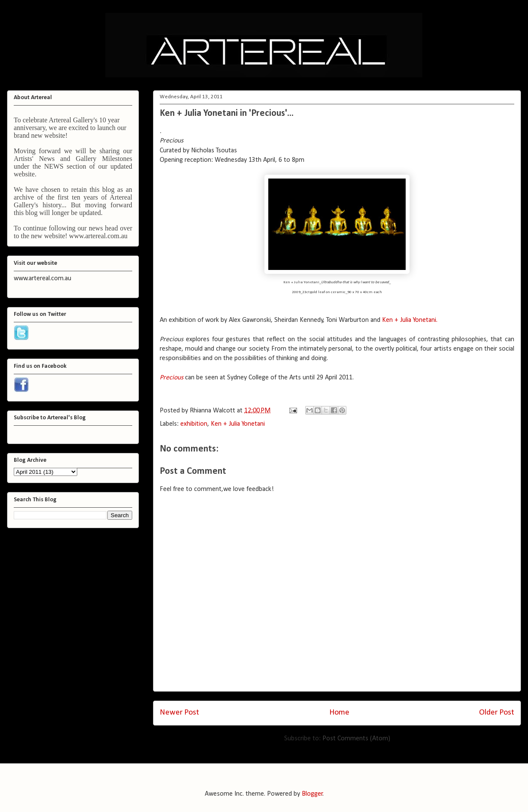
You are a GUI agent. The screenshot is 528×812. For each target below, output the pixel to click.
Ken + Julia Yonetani (238, 424)
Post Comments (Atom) (356, 739)
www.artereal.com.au (98, 236)
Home (339, 713)
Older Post (497, 713)
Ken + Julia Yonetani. (410, 320)
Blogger (312, 794)
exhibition (194, 424)
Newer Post (179, 713)
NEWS (54, 166)
